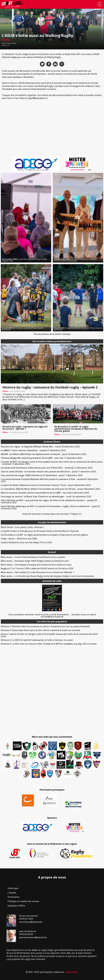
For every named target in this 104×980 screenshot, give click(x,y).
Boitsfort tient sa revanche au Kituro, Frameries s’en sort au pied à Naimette (45, 626)
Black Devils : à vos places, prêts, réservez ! (22, 527)
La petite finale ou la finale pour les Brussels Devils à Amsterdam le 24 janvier (40, 531)
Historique (13, 888)
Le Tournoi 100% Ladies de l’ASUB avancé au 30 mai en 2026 (37, 568)
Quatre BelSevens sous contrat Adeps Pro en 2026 (26, 542)
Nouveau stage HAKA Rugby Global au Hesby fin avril (35, 561)
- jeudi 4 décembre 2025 (46, 485)
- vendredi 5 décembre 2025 (49, 480)
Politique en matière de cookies (23, 901)
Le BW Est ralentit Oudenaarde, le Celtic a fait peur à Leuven (37, 640)
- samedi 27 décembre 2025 (33, 450)
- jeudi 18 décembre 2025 (44, 454)
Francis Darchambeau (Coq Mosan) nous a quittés (33, 557)
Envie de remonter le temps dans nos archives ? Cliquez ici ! (52, 514)
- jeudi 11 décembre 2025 (48, 472)
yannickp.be (72, 972)
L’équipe (12, 893)
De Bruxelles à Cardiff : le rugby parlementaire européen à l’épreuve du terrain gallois (44, 535)
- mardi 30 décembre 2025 (40, 447)
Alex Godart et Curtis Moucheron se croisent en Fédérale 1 (37, 572)
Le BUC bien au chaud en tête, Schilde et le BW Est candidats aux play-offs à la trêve (49, 644)
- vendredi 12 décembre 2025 (52, 463)
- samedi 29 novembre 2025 (49, 501)
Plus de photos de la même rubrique (52, 334)
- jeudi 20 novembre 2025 (50, 507)
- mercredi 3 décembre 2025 (45, 493)
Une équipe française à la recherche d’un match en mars (36, 565)
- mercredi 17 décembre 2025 (42, 458)
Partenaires (14, 897)
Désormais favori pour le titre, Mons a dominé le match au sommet (40, 630)
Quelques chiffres (16, 906)
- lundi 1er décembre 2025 (46, 497)
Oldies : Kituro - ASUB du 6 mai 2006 (19, 539)
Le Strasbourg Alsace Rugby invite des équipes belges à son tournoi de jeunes (47, 576)
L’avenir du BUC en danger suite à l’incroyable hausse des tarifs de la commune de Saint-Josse (50, 635)
